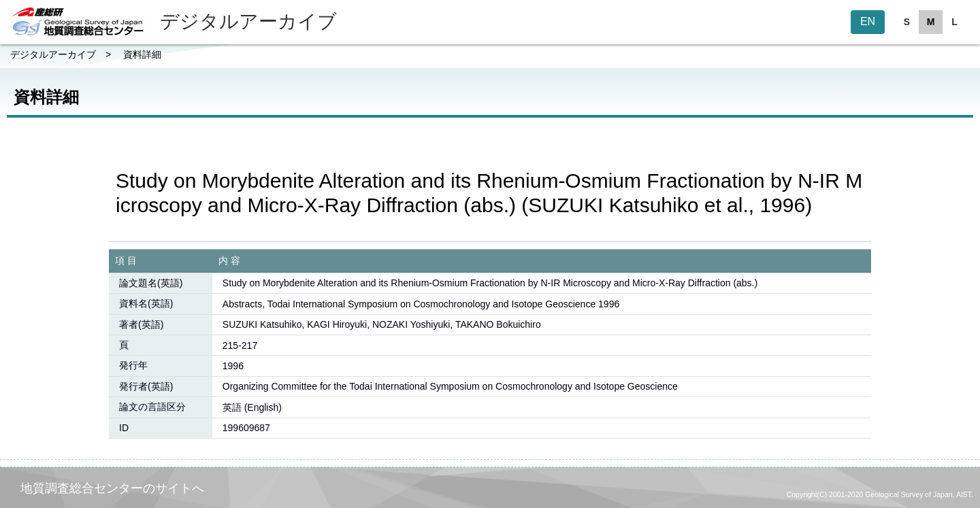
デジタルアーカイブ (53, 54)
